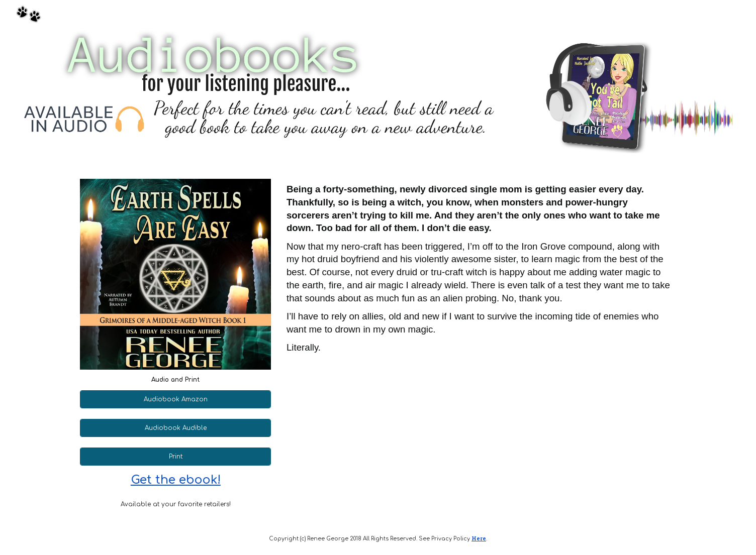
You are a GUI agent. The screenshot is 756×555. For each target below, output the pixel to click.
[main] (175, 380)
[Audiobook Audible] (175, 428)
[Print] (175, 457)
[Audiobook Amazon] (175, 399)
